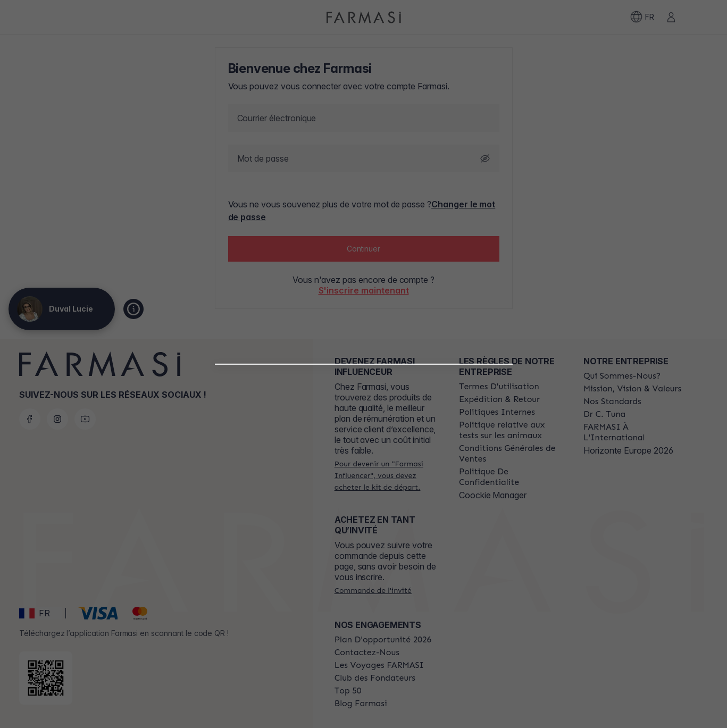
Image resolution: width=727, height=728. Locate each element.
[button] (363, 501)
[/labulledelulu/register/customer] (364, 529)
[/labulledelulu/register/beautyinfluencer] (363, 506)
